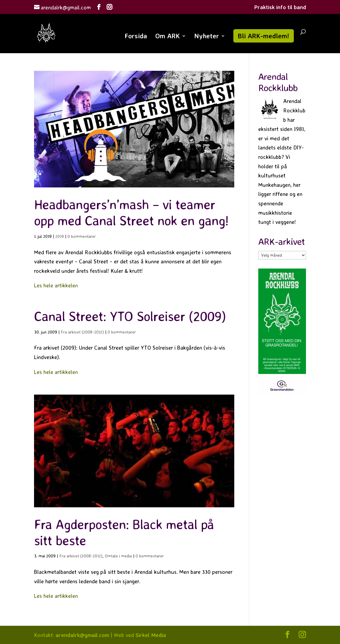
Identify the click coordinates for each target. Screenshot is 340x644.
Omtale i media (118, 556)
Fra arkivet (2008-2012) (82, 332)
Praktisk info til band (280, 7)
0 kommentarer (82, 236)
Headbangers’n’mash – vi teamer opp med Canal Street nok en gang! (131, 212)
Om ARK (168, 37)
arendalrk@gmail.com (82, 635)
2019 (60, 236)
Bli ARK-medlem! (264, 36)
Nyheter (207, 37)
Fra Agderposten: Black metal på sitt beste (124, 532)
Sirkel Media (151, 635)
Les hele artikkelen (56, 285)
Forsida (136, 37)
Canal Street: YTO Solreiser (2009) (130, 316)
